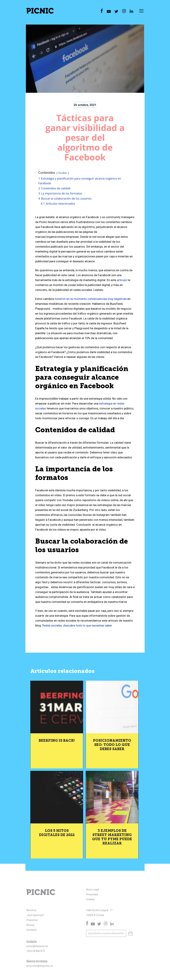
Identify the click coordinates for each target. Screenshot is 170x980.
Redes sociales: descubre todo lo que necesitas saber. (78, 625)
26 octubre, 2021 (85, 105)
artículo (122, 280)
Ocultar (63, 173)
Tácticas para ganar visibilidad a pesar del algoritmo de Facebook (85, 137)
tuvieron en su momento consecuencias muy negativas (91, 299)
